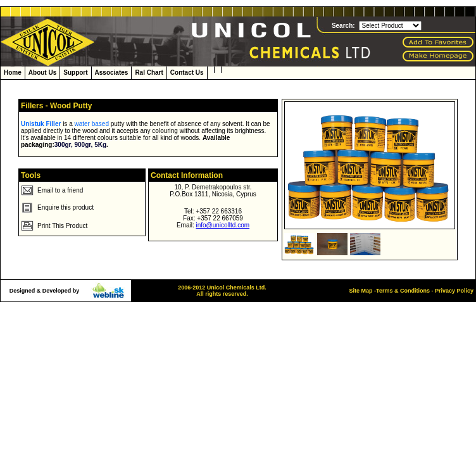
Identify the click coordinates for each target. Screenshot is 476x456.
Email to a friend (60, 190)
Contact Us (187, 73)
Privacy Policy (453, 291)
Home (13, 73)
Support (75, 73)
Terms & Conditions (403, 291)
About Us (42, 73)
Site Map (361, 291)
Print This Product (62, 226)
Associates (112, 73)
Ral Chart (149, 73)
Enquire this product (66, 207)
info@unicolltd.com (222, 225)
